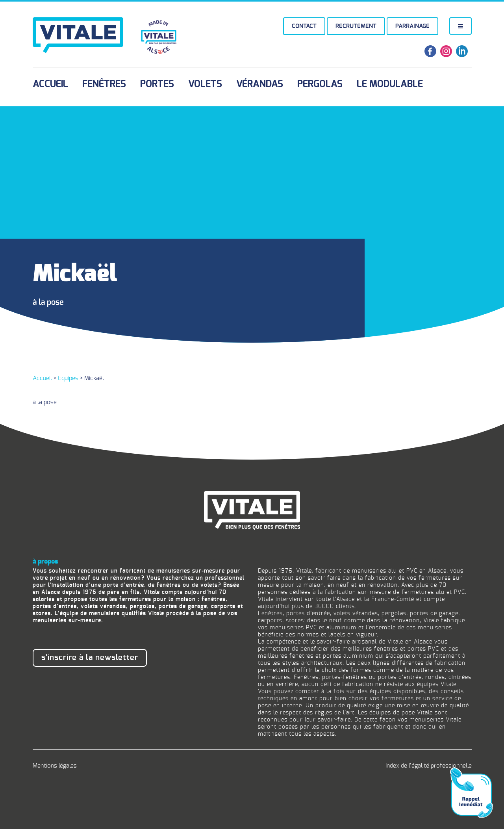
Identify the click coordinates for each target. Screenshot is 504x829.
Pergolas (320, 84)
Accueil (50, 84)
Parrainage (412, 26)
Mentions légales (55, 766)
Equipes (68, 378)
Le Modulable (390, 84)
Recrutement (356, 26)
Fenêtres (104, 84)
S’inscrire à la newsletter (90, 658)
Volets (205, 84)
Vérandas (260, 84)
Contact (304, 26)
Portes (157, 84)
